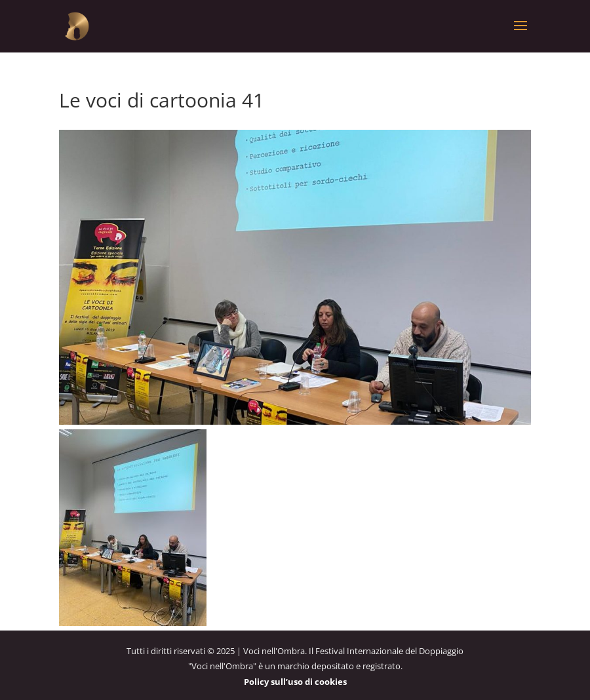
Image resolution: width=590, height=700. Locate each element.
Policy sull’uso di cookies (295, 682)
